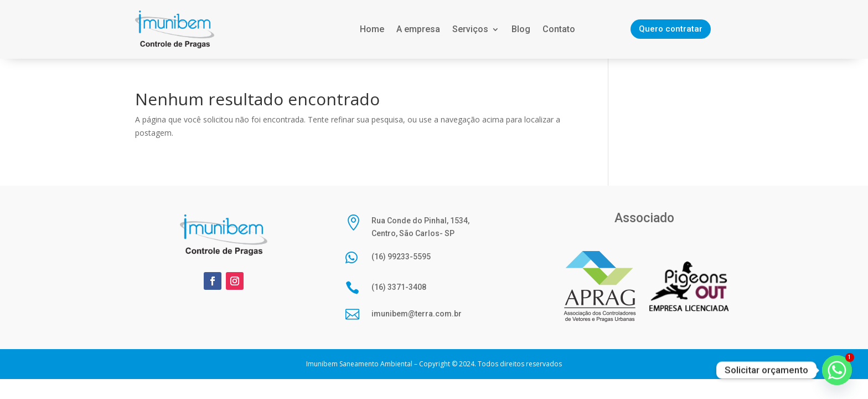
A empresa (418, 29)
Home (372, 29)
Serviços (470, 29)
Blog (521, 29)
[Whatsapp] (837, 370)
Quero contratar (671, 29)
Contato (559, 29)
